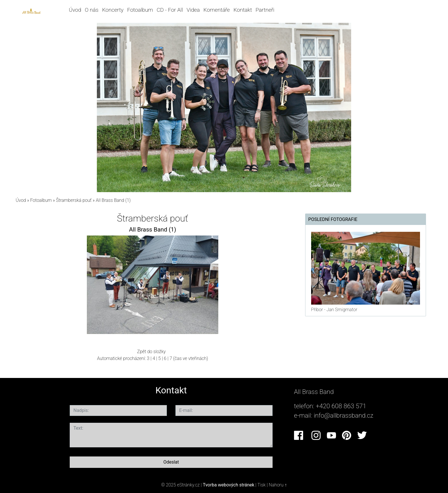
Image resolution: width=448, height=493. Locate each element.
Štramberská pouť (74, 200)
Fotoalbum (140, 10)
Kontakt (243, 10)
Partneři (265, 10)
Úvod (75, 10)
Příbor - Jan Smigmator (334, 310)
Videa (193, 10)
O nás (92, 10)
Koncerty (113, 10)
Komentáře (217, 10)
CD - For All (170, 10)
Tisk (262, 485)
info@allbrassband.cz (344, 415)
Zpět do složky (151, 352)
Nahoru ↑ (278, 485)
